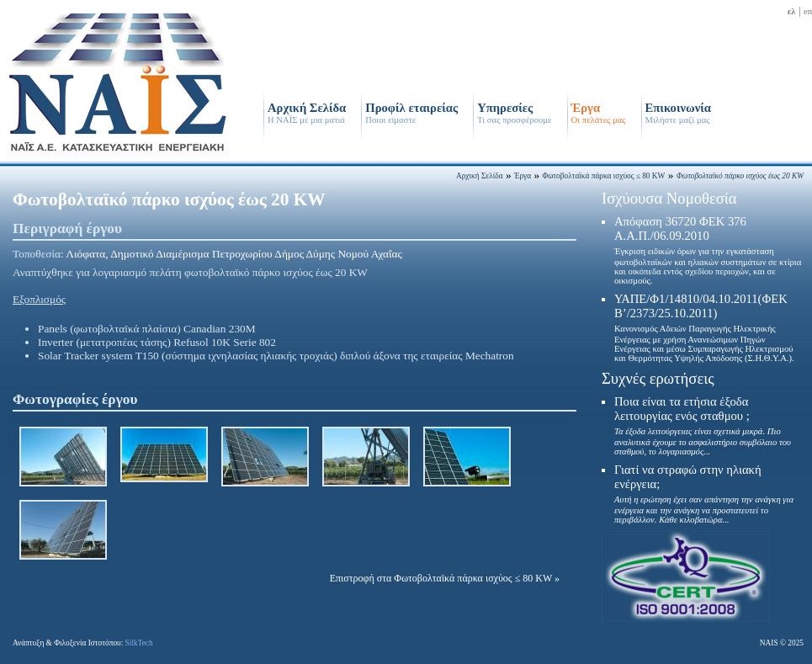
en (808, 11)
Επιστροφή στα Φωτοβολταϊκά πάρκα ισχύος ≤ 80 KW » (445, 578)
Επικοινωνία (678, 113)
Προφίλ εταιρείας (411, 113)
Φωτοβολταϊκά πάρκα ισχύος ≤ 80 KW (603, 176)
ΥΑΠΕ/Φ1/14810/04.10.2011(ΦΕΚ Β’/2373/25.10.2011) (704, 327)
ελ (792, 11)
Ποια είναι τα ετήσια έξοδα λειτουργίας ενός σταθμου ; (703, 425)
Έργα (599, 113)
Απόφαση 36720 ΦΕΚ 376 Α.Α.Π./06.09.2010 (708, 250)
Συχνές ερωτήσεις (658, 378)
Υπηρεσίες (514, 113)
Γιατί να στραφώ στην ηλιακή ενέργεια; (704, 494)
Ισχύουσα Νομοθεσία (669, 198)
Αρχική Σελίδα (307, 113)
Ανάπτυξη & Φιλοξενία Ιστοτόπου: (83, 643)
